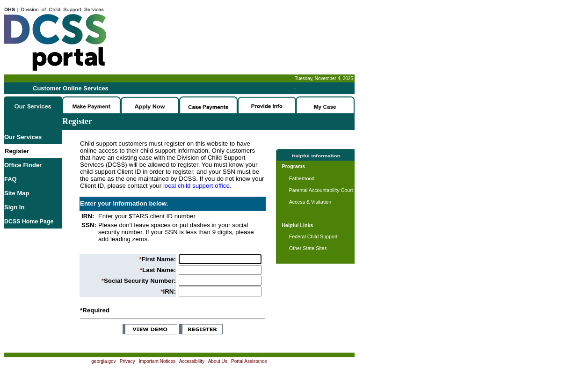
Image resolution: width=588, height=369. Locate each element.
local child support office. (197, 186)
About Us (218, 361)
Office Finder (23, 165)
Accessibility (192, 361)
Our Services (23, 137)
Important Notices (157, 361)
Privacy (127, 361)
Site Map (17, 193)
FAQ (11, 179)
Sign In (14, 207)
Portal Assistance (249, 361)
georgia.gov (103, 361)
